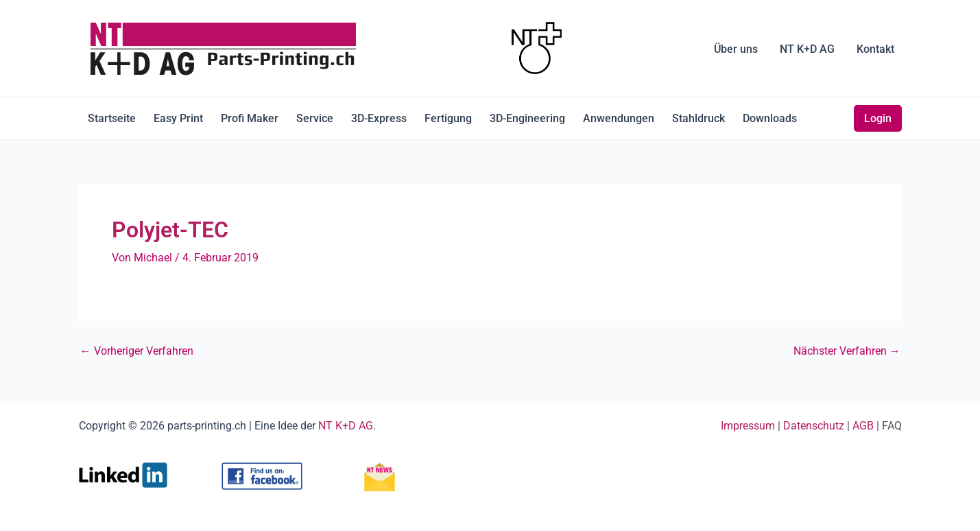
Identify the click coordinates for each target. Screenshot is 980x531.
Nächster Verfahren (847, 351)
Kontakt (875, 49)
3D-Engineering (527, 118)
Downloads (770, 118)
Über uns (736, 49)
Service (315, 118)
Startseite (112, 118)
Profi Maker (250, 118)
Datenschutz (814, 426)
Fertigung (448, 118)
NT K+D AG (807, 49)
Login (878, 118)
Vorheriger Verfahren (137, 351)
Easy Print (178, 118)
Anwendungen (619, 118)
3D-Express (379, 118)
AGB (863, 426)
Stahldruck (698, 118)
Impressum (748, 426)
